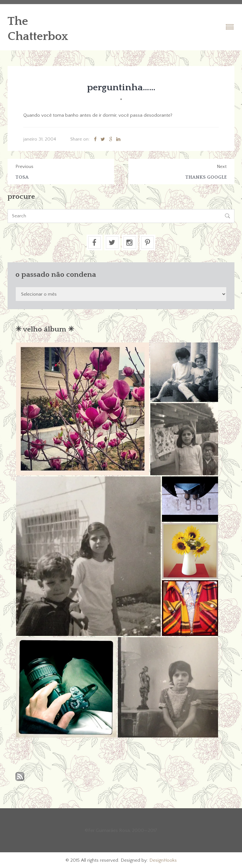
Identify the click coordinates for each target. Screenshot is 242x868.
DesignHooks (163, 860)
